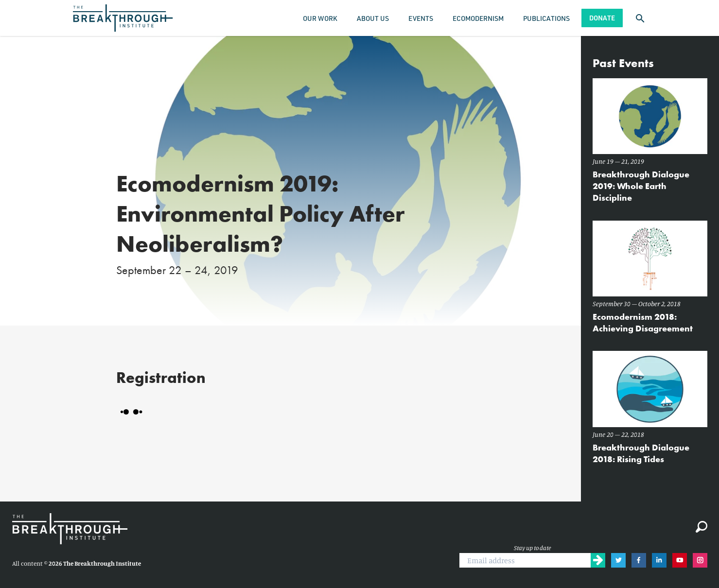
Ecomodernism (478, 18)
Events (421, 18)
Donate (602, 18)
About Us (373, 18)
